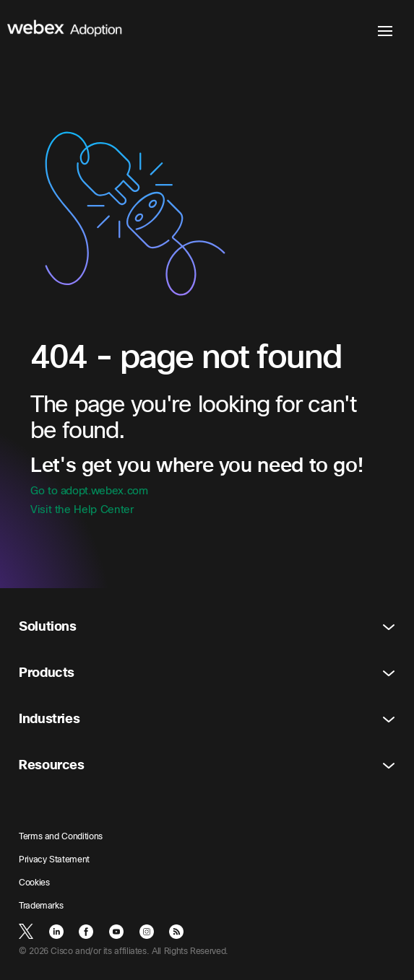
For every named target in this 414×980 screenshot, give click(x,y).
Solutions (207, 627)
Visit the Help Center (82, 509)
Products (207, 673)
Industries (207, 719)
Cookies (34, 883)
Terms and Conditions (61, 836)
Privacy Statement (54, 859)
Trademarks (41, 906)
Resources (207, 765)
